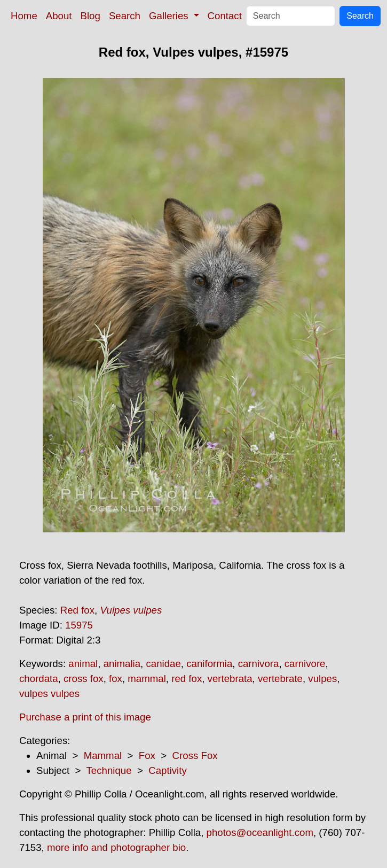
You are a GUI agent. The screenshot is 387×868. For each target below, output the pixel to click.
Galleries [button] (170, 16)
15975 (79, 625)
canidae (163, 664)
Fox (147, 755)
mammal (147, 679)
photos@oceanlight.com (260, 832)
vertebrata (230, 679)
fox (116, 679)
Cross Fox (195, 755)
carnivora (259, 664)
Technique (109, 770)
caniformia (209, 664)
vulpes (322, 679)
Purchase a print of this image (85, 717)
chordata (39, 679)
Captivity (168, 770)
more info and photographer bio (116, 847)
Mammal (103, 755)
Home (24, 16)
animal (83, 664)
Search (125, 16)
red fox (187, 679)
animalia (122, 664)
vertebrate (280, 679)
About (59, 16)
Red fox (77, 610)
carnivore (305, 664)
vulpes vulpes (49, 693)
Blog (90, 16)
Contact (225, 16)
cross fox (84, 679)
